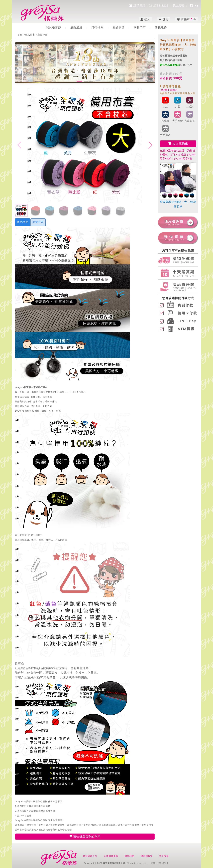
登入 (145, 19)
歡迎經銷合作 (90, 856)
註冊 (164, 19)
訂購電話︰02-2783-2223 (150, 6)
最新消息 (76, 27)
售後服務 (161, 27)
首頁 (20, 35)
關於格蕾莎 (54, 27)
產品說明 (23, 222)
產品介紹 (43, 35)
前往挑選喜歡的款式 (85, 836)
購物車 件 (187, 19)
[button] (79, 81)
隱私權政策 (147, 856)
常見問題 (164, 856)
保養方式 (38, 222)
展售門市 (140, 27)
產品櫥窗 (119, 27)
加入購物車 (178, 144)
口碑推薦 (97, 27)
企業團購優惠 (111, 856)
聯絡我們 (129, 856)
